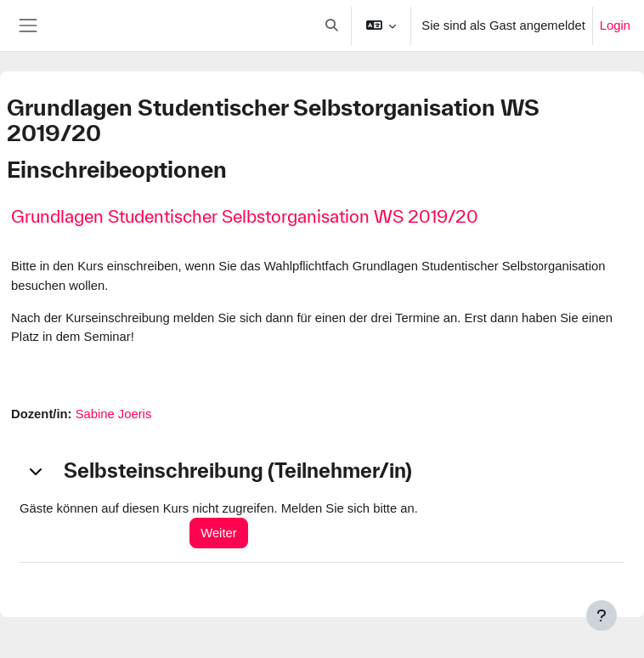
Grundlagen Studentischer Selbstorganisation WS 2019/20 (245, 216)
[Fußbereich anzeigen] (602, 615)
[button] (332, 26)
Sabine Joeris (114, 414)
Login (615, 26)
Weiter (218, 533)
